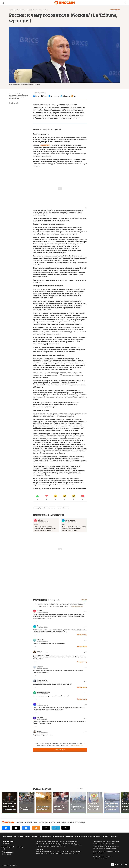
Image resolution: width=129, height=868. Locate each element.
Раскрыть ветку (82, 635)
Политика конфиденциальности (63, 836)
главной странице (77, 606)
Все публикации (80, 822)
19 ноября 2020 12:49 (31, 10)
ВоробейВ (40, 718)
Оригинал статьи (115, 10)
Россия (46, 508)
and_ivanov (40, 640)
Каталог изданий (7, 836)
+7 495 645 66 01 (7, 854)
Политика (66, 508)
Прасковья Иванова (43, 692)
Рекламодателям (46, 836)
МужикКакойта (42, 680)
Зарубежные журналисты (22, 836)
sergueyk (40, 667)
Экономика (28, 822)
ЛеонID (39, 651)
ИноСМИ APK (114, 836)
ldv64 (39, 704)
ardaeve (39, 611)
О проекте (35, 836)
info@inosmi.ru (6, 849)
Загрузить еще (60, 750)
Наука (35, 822)
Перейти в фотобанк (34, 84)
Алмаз (39, 731)
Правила (84, 600)
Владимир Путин (38, 508)
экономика (52, 508)
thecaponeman (41, 626)
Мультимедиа (61, 822)
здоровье (59, 508)
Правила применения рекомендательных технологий (92, 836)
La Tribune (12, 10)
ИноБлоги (71, 822)
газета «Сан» (45, 145)
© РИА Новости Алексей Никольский (19, 84)
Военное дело (43, 822)
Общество (52, 822)
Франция (20, 10)
